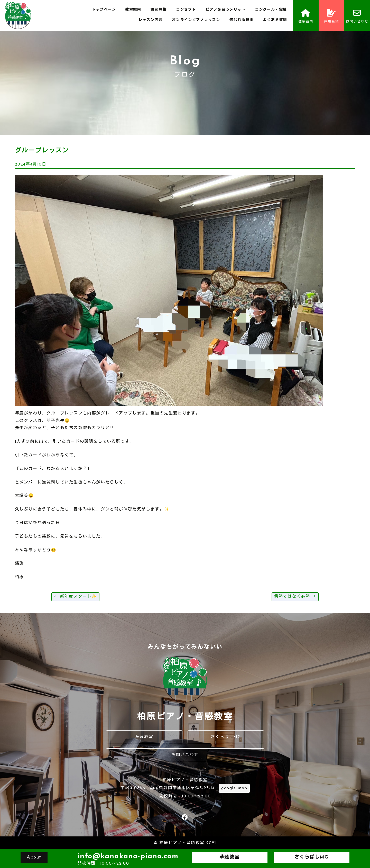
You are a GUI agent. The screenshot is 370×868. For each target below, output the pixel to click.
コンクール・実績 (271, 10)
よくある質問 (275, 20)
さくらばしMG (226, 737)
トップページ (104, 10)
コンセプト (186, 10)
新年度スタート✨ (75, 597)
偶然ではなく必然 (295, 597)
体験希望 (331, 16)
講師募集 (159, 10)
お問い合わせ (357, 16)
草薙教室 (144, 737)
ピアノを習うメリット (226, 10)
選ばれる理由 (242, 20)
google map (234, 788)
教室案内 (133, 10)
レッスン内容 (151, 20)
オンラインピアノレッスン (196, 20)
